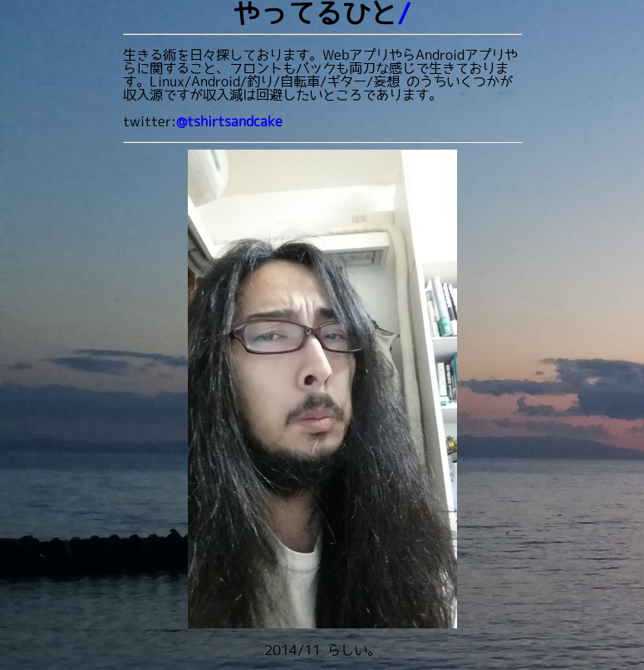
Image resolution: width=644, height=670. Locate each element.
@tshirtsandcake (229, 121)
